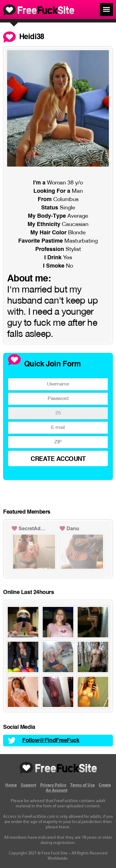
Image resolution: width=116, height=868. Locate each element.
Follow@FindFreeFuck (51, 741)
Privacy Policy (53, 785)
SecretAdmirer (33, 529)
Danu (73, 529)
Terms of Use (82, 785)
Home (11, 785)
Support (28, 785)
